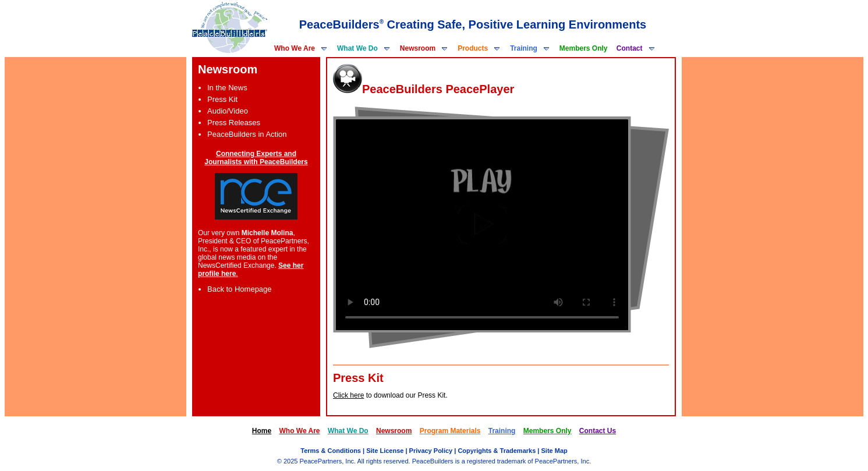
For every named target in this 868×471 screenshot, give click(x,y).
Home (262, 431)
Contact (636, 48)
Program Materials (450, 431)
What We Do (364, 48)
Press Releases (234, 123)
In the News (227, 88)
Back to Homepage (240, 289)
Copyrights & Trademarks (497, 451)
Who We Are (301, 48)
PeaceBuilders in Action (247, 134)
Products (479, 48)
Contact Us (598, 431)
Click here (348, 395)
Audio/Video (228, 111)
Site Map (554, 451)
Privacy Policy (431, 451)
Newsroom (424, 48)
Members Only (584, 48)
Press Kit (222, 99)
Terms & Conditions (331, 451)
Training (530, 48)
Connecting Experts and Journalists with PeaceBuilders (256, 158)
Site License (385, 451)
